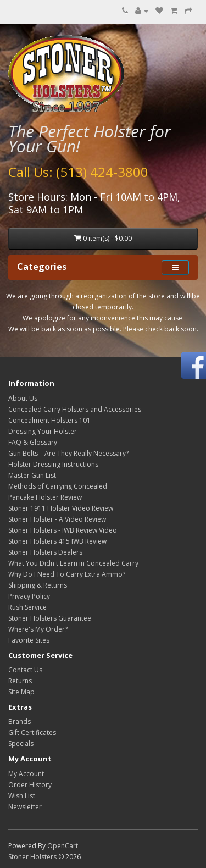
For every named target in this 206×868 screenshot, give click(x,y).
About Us (23, 398)
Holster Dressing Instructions (53, 464)
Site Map (21, 692)
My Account (26, 774)
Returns (20, 681)
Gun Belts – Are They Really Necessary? (68, 453)
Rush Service (27, 607)
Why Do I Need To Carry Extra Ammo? (67, 574)
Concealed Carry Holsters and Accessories (75, 409)
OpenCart (63, 846)
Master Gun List (32, 475)
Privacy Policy (29, 596)
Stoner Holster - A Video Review (57, 519)
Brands (20, 722)
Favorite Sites (29, 640)
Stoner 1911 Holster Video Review (61, 508)
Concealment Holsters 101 (49, 420)
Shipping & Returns (38, 585)
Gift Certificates (32, 732)
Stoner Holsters (32, 857)
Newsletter (25, 807)
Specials (21, 743)
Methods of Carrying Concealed (58, 486)
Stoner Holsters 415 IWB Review (57, 541)
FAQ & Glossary (33, 442)
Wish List (22, 796)
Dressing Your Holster (43, 431)
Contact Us (25, 670)
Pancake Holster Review (45, 497)
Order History (30, 785)
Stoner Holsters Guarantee (50, 618)
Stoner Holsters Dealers (45, 552)
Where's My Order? (38, 629)
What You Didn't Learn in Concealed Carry (73, 563)
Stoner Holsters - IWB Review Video (63, 530)
